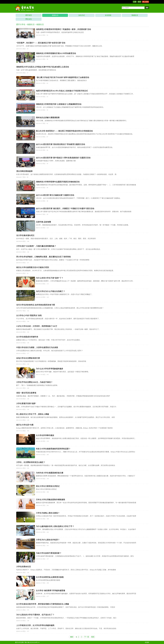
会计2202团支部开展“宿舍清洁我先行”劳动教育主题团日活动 (60, 144)
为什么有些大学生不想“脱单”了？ (50, 278)
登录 (139, 2)
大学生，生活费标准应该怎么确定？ (31, 462)
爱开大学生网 (19, 642)
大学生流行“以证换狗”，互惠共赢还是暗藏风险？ (36, 246)
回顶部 (147, 642)
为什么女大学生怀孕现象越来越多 (50, 369)
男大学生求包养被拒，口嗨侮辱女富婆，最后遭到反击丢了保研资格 (43, 257)
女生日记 (82, 15)
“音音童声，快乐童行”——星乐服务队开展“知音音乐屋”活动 (41, 43)
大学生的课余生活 (23, 567)
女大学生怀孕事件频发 (45, 435)
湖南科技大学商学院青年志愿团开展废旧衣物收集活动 (58, 182)
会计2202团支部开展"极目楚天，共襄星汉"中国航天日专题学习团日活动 (65, 209)
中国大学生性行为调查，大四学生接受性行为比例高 (37, 347)
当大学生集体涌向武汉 (25, 235)
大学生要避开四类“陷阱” (26, 403)
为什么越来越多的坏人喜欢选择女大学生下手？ (55, 526)
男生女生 (29, 19)
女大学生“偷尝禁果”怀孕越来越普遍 (51, 591)
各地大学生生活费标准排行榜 (28, 358)
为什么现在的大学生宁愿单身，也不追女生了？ (35, 615)
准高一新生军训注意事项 (26, 393)
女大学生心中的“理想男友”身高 (29, 315)
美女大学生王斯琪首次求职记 (48, 486)
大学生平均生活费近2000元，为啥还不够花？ (34, 382)
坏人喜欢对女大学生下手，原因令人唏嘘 (33, 414)
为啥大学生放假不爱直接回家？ (49, 553)
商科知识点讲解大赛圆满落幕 (48, 118)
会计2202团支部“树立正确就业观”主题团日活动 (55, 195)
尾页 (93, 637)
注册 (135, 2)
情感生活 (135, 15)
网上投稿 (146, 2)
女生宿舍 (108, 15)
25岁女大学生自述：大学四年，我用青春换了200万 (37, 326)
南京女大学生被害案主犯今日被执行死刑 (33, 267)
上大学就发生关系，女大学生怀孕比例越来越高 (35, 625)
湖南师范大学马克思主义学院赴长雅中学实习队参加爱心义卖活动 (43, 67)
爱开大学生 (21, 24)
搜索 (147, 8)
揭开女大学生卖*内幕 (25, 425)
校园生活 (55, 15)
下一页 (87, 637)
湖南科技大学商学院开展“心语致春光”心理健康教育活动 (59, 104)
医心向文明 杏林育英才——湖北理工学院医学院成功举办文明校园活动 (64, 131)
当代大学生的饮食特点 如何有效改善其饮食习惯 (36, 305)
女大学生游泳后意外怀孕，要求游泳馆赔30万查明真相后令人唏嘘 (43, 604)
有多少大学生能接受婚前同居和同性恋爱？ (53, 449)
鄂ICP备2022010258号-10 (32, 642)
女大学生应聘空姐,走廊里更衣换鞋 (50, 577)
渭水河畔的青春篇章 (24, 171)
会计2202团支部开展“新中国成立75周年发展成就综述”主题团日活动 (63, 158)
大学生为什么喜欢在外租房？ (48, 540)
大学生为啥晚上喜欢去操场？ (48, 513)
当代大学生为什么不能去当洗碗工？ (51, 291)
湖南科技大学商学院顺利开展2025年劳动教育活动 (56, 53)
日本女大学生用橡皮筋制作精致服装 (51, 500)
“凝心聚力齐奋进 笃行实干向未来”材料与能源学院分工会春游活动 (63, 77)
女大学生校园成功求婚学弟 (27, 337)
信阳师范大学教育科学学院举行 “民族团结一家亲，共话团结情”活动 (63, 29)
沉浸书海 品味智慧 (43, 222)
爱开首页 (29, 15)
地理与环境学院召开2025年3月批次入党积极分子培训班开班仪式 (62, 91)
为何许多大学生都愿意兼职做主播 (50, 473)
